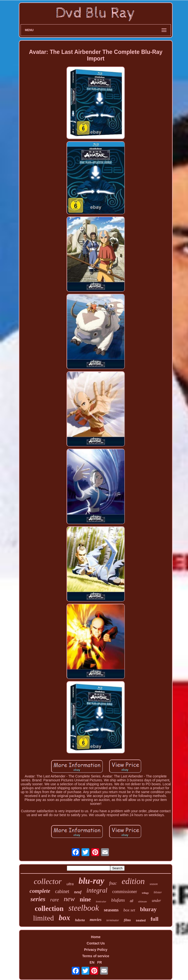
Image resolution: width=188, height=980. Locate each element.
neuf (78, 892)
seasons (111, 910)
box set (129, 910)
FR (100, 962)
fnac (113, 883)
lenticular (101, 901)
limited (43, 918)
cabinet (62, 891)
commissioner (125, 892)
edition (133, 881)
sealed (141, 920)
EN (92, 962)
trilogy (145, 893)
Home (96, 937)
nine (85, 899)
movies (95, 920)
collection (49, 908)
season (154, 884)
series (38, 899)
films (127, 920)
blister (158, 892)
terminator (113, 920)
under (156, 901)
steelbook (84, 908)
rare (54, 900)
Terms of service (96, 956)
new (69, 899)
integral (97, 890)
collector (48, 881)
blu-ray (91, 881)
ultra (70, 884)
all (131, 901)
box (65, 918)
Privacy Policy (96, 950)
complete (40, 891)
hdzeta (80, 920)
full (154, 919)
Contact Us (96, 943)
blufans (118, 900)
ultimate (142, 901)
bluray (148, 909)
